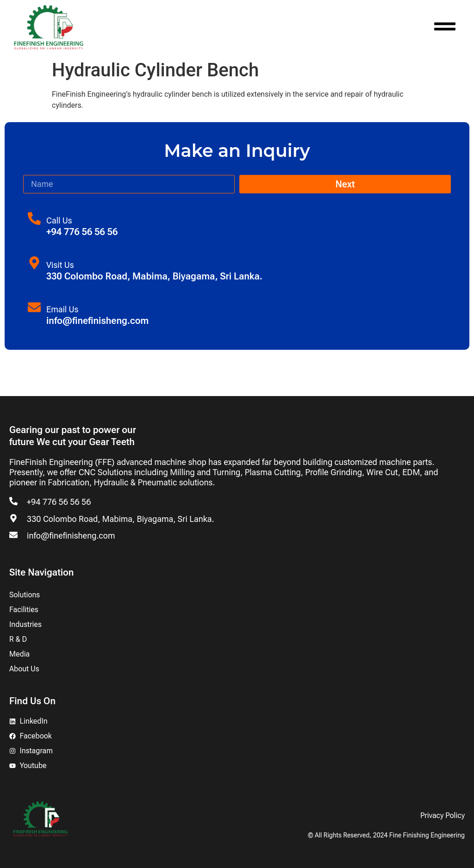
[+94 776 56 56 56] (13, 501)
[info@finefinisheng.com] (13, 535)
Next (345, 184)
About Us (24, 669)
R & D (18, 639)
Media (19, 654)
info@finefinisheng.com (71, 536)
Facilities (24, 610)
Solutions (25, 595)
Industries (25, 624)
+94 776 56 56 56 (59, 502)
